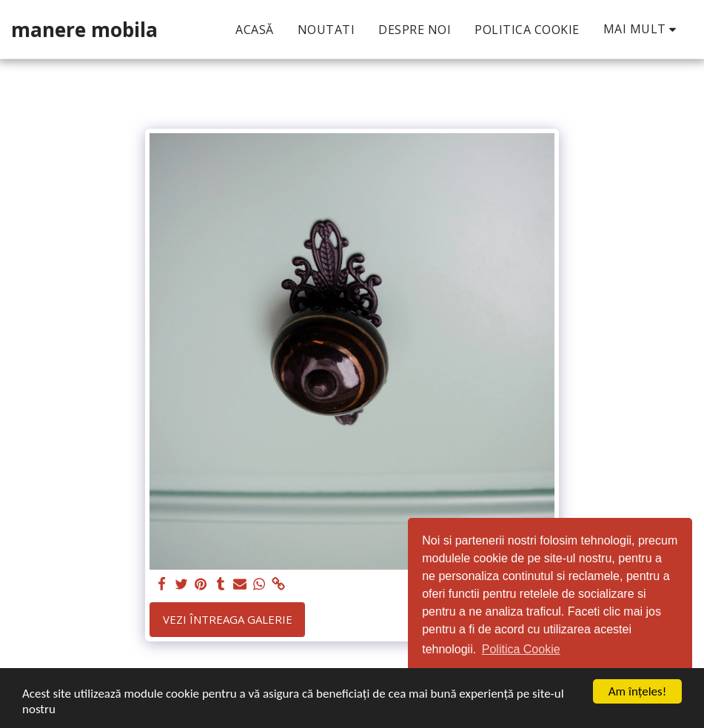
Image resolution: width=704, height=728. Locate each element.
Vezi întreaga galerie (228, 619)
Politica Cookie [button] (521, 649)
